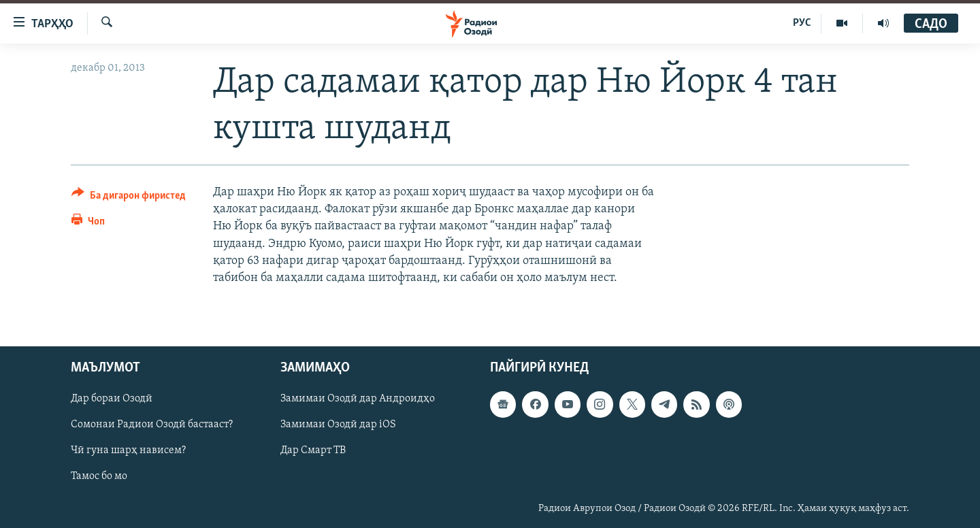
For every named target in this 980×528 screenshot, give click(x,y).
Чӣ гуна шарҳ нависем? (128, 451)
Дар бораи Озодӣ (112, 399)
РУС (802, 23)
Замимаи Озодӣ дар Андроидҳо (358, 399)
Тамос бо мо (99, 477)
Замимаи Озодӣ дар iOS (338, 425)
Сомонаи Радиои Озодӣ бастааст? (152, 425)
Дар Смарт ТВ (313, 451)
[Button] (129, 198)
